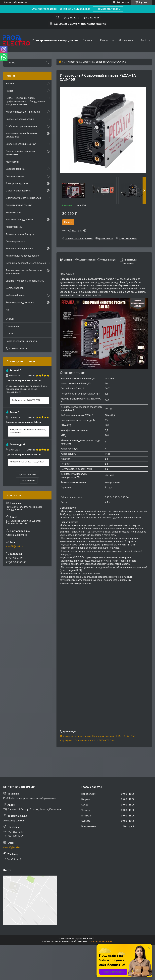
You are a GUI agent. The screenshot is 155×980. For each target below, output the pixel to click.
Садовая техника (15, 169)
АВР (8, 310)
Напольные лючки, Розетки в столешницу (22, 135)
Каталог (105, 40)
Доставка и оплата (16, 348)
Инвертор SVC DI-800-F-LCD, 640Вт (27, 462)
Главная (87, 40)
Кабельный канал (16, 295)
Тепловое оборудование (19, 249)
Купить (68, 222)
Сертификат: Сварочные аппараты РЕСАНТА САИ (87, 741)
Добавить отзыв (27, 474)
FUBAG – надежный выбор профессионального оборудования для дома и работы (25, 101)
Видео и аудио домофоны (20, 303)
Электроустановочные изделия (23, 198)
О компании (126, 40)
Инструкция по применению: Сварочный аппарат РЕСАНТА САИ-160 (98, 736)
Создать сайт (10, 2)
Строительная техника (18, 191)
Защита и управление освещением (25, 281)
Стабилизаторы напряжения (22, 126)
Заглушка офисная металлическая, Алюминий (28, 431)
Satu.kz (92, 938)
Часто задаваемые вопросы (21, 341)
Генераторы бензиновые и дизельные (20, 153)
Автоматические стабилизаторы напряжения (24, 272)
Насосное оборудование (19, 220)
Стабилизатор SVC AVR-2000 (26, 400)
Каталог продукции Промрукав (23, 112)
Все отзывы (29, 480)
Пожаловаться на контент (101, 941)
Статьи (10, 319)
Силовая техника (15, 176)
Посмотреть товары (108, 9)
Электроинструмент (17, 183)
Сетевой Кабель (15, 288)
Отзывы (10, 334)
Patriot (9, 91)
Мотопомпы (12, 162)
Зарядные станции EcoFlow (21, 144)
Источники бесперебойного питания (26, 263)
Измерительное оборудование (23, 256)
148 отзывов (123, 2)
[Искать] (48, 63)
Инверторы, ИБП (15, 227)
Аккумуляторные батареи (20, 234)
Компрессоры (13, 212)
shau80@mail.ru (14, 546)
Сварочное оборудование (20, 119)
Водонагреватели (16, 241)
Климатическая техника (19, 205)
